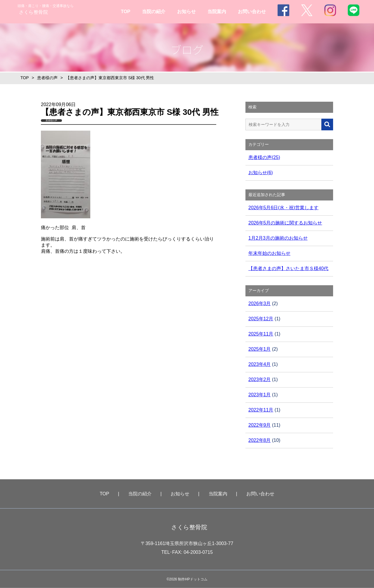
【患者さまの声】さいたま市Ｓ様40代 (288, 268)
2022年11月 (261, 410)
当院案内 (217, 12)
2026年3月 (260, 303)
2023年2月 (260, 379)
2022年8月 (260, 440)
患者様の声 (47, 78)
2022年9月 (260, 425)
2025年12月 (261, 319)
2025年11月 (261, 334)
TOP (125, 12)
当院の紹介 (154, 12)
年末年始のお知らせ (269, 253)
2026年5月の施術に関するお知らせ (285, 223)
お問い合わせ (252, 12)
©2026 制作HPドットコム (187, 579)
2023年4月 (260, 364)
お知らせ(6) (261, 173)
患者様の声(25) (264, 157)
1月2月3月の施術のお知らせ (278, 238)
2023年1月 (260, 395)
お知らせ (186, 12)
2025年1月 (260, 349)
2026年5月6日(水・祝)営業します (283, 208)
